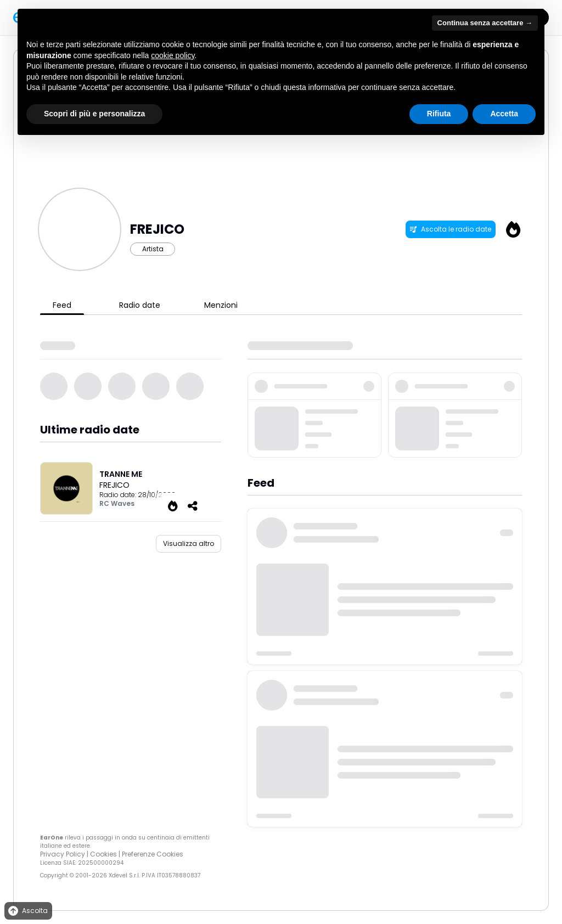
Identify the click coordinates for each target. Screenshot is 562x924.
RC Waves (117, 503)
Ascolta (27, 911)
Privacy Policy (63, 854)
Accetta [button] (504, 114)
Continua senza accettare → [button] (485, 23)
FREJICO (114, 485)
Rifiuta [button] (439, 114)
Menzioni (221, 305)
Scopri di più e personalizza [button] (94, 114)
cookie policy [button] (173, 55)
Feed (62, 305)
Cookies (103, 854)
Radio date (140, 305)
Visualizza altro (189, 543)
